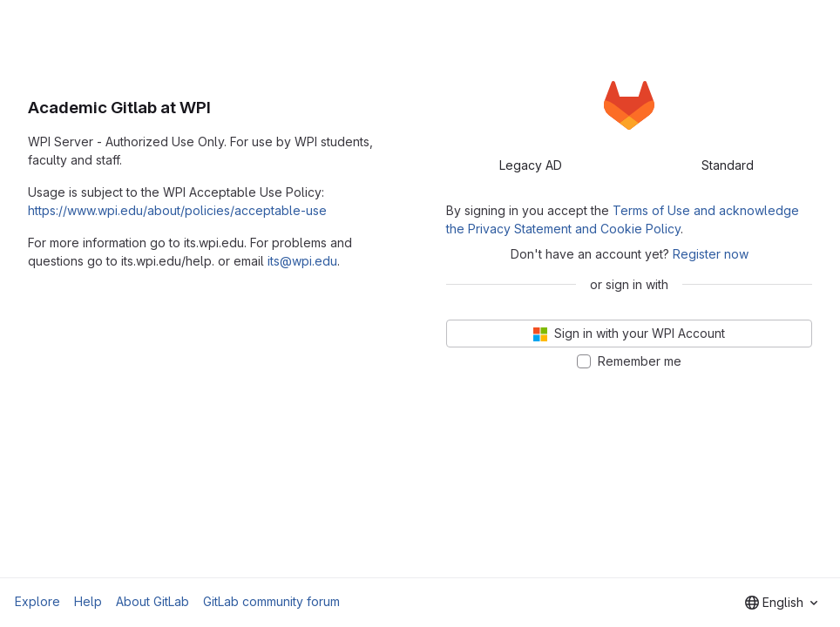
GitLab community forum (271, 601)
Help (88, 601)
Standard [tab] (728, 165)
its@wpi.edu (302, 261)
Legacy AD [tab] (531, 165)
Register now (711, 254)
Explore (37, 601)
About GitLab (152, 601)
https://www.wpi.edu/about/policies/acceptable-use (177, 210)
